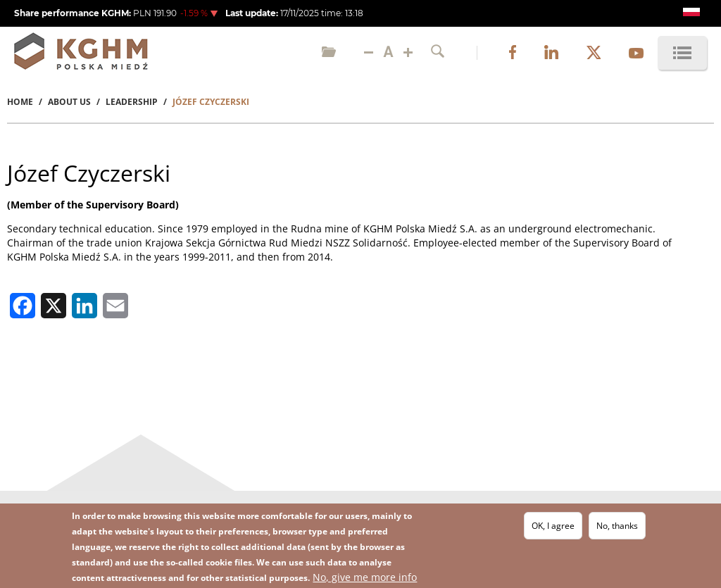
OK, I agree (553, 526)
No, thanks (617, 526)
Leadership (132, 102)
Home (20, 102)
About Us (69, 102)
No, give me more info (365, 578)
